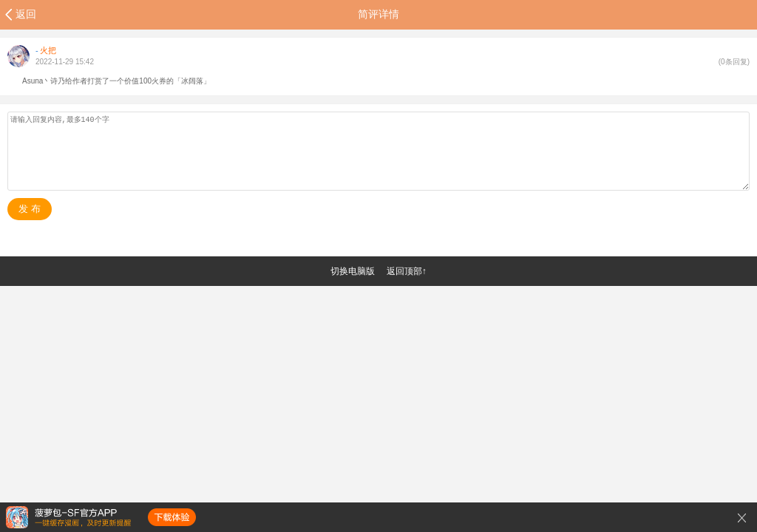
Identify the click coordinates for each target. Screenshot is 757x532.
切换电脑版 (353, 271)
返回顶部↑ (407, 271)
